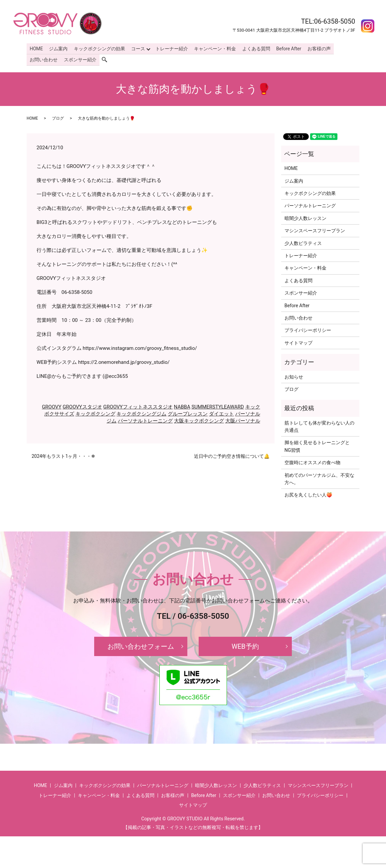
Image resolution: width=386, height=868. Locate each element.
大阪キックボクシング (199, 420)
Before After (285, 48)
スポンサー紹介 (79, 59)
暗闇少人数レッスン (305, 217)
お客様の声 (315, 48)
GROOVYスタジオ (82, 406)
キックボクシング (96, 413)
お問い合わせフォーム (141, 645)
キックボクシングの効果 (98, 48)
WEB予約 (245, 645)
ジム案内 (58, 48)
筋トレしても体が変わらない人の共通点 (319, 425)
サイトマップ (298, 342)
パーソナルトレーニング (145, 420)
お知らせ (294, 375)
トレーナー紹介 (170, 48)
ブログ (58, 117)
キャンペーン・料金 (213, 48)
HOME (36, 48)
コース (136, 48)
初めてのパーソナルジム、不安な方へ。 (319, 477)
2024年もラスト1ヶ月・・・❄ (63, 455)
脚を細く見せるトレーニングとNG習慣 (317, 445)
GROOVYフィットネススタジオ (138, 406)
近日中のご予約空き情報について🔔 (232, 455)
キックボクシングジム (141, 413)
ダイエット (221, 413)
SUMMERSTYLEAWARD (217, 406)
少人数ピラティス (303, 242)
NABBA (182, 406)
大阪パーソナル (243, 420)
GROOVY (52, 406)
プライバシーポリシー (308, 329)
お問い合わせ (43, 59)
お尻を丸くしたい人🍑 (308, 493)
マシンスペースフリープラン (315, 229)
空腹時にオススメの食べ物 (312, 461)
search (107, 59)
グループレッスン (188, 413)
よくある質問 (253, 48)
